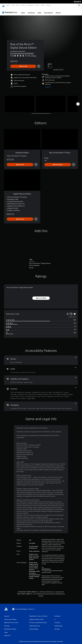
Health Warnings (46, 567)
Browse (58, 11)
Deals (40, 11)
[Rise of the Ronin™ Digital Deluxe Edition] (20, 102)
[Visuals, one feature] (41, 358)
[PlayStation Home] (3, 5)
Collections (31, 11)
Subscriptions (49, 11)
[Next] (78, 102)
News (37, 5)
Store (42, 5)
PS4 (17, 5)
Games (8, 5)
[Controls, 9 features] (41, 391)
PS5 (13, 5)
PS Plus (23, 5)
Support (48, 5)
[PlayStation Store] (10, 11)
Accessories (30, 5)
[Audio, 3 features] (41, 368)
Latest (23, 11)
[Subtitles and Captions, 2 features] (41, 378)
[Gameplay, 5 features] (41, 404)
